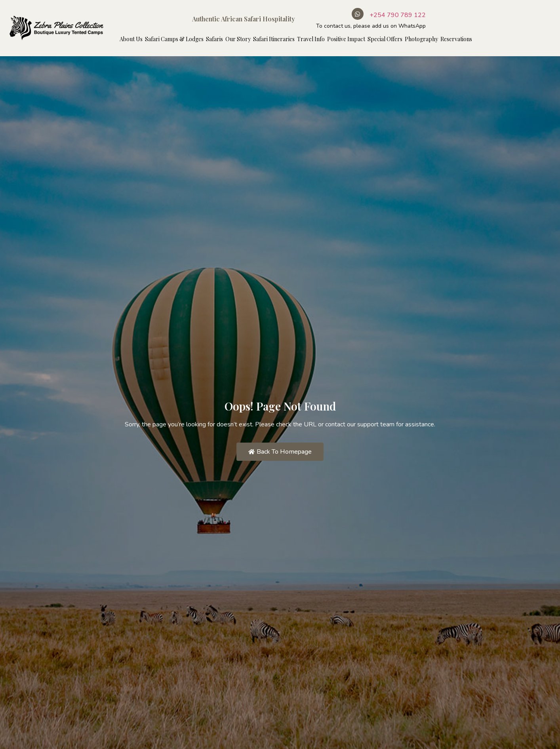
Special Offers (385, 39)
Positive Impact (346, 39)
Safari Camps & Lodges (174, 39)
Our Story (238, 39)
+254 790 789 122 (398, 15)
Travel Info (311, 39)
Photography (421, 39)
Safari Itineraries (274, 39)
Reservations (456, 39)
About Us (131, 39)
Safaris (214, 39)
